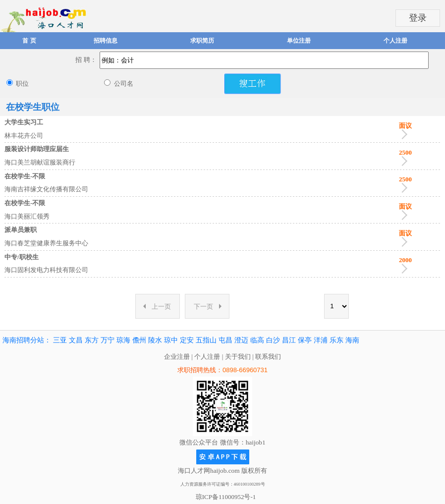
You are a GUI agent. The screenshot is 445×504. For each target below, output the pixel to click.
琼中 (171, 340)
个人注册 (395, 41)
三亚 (60, 340)
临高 (257, 340)
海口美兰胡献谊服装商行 (40, 162)
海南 (352, 340)
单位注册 (299, 41)
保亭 (305, 340)
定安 (187, 340)
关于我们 (238, 357)
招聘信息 (106, 41)
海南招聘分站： (27, 340)
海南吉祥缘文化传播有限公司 (46, 189)
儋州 (139, 340)
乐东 (336, 340)
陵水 (155, 340)
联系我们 (268, 357)
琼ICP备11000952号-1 (226, 497)
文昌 (76, 340)
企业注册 (177, 357)
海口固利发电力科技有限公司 (46, 270)
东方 (92, 340)
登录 (418, 18)
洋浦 (321, 340)
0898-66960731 (245, 370)
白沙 (273, 340)
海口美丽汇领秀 (27, 216)
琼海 (123, 340)
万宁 (108, 340)
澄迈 (241, 340)
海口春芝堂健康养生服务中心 (46, 243)
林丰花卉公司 (24, 136)
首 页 (29, 41)
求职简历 (202, 41)
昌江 (289, 340)
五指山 (206, 340)
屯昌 (225, 340)
